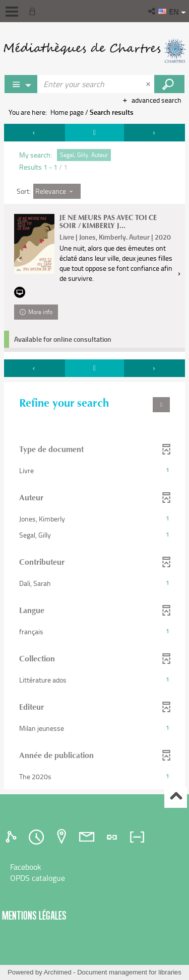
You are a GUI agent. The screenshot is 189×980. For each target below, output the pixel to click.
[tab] (13, 837)
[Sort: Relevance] (57, 191)
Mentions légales (34, 915)
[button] (152, 11)
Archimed (58, 972)
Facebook (26, 867)
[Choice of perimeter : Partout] (21, 84)
